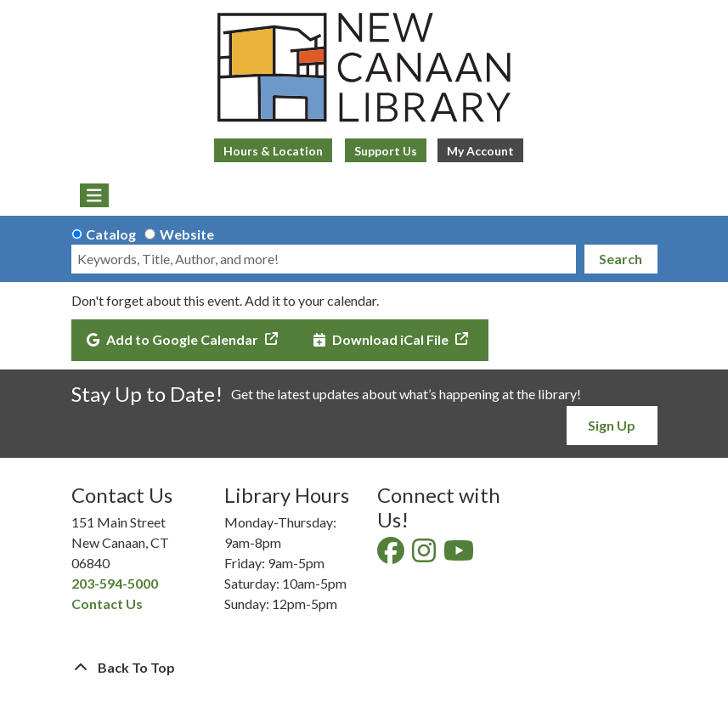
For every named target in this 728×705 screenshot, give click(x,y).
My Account (480, 151)
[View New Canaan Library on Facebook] (392, 555)
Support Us (386, 151)
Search (621, 259)
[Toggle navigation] (95, 195)
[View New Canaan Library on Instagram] (425, 555)
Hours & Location (273, 151)
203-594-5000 (115, 583)
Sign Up (612, 425)
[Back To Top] (364, 668)
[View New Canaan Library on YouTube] (460, 555)
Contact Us (107, 603)
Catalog (111, 234)
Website (187, 234)
